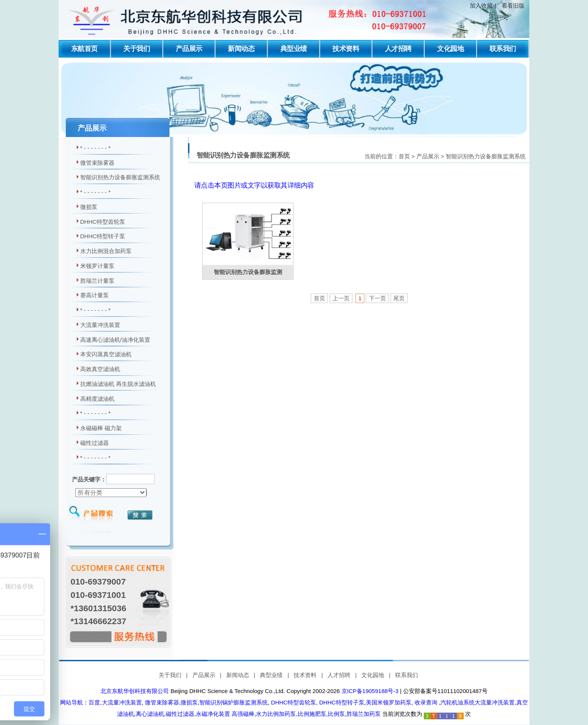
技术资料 (346, 49)
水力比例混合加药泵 (106, 251)
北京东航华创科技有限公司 (135, 691)
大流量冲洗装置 (100, 325)
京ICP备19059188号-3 (370, 691)
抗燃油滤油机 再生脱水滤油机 (118, 384)
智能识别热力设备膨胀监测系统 (120, 177)
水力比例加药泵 (276, 714)
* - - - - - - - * (95, 148)
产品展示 (189, 49)
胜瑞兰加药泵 (364, 714)
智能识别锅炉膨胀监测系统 (234, 703)
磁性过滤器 (95, 443)
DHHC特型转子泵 (103, 236)
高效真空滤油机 (100, 369)
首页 (404, 156)
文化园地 (450, 49)
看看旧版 (513, 6)
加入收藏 (481, 6)
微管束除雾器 (97, 163)
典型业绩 (294, 49)
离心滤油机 (150, 714)
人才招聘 (398, 49)
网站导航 (72, 703)
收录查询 (426, 703)
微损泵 (89, 207)
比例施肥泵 (312, 714)
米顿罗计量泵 (97, 266)
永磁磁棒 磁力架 (101, 428)
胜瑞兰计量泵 (97, 280)
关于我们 (137, 49)
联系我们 (503, 49)
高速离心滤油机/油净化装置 (115, 339)
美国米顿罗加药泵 (389, 703)
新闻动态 (241, 49)
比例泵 (336, 714)
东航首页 (84, 49)
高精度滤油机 (97, 398)
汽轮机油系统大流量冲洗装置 (478, 703)
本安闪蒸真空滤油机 (106, 354)
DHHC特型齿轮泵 (103, 221)
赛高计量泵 (95, 295)
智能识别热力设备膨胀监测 (248, 272)
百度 (94, 703)
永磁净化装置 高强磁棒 (225, 714)
